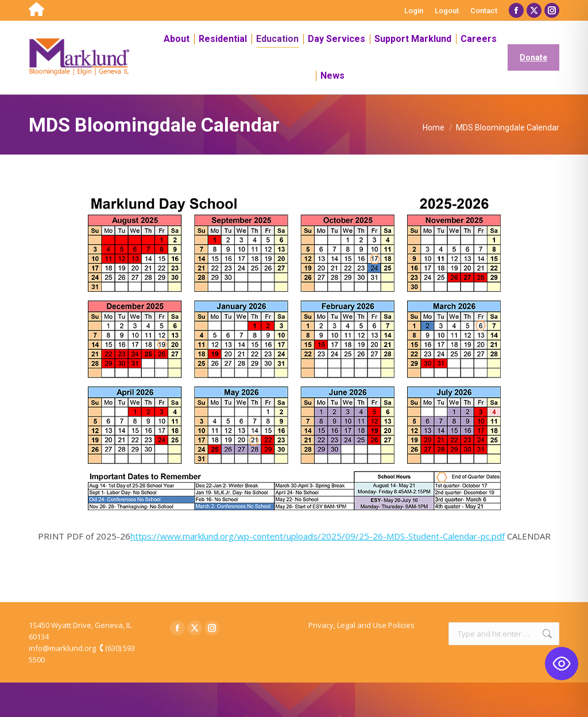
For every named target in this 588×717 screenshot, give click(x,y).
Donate (533, 57)
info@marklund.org (62, 648)
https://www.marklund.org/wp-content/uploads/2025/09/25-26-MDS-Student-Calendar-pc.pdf (318, 536)
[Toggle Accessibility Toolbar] (562, 664)
